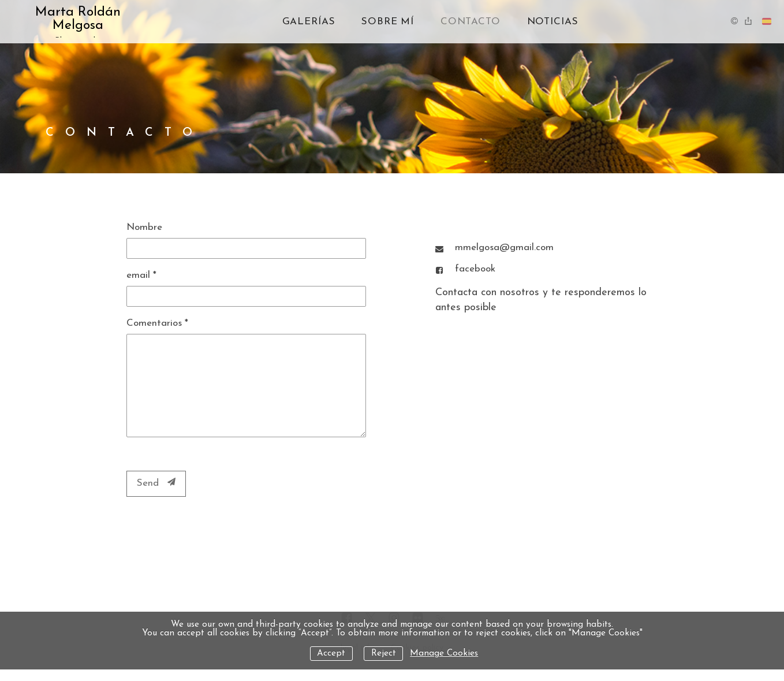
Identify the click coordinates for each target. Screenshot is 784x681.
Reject (384, 654)
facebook (475, 269)
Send (156, 483)
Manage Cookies (444, 654)
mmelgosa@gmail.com (504, 248)
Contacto (471, 22)
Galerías (309, 22)
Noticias (553, 22)
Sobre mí (388, 22)
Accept (331, 654)
